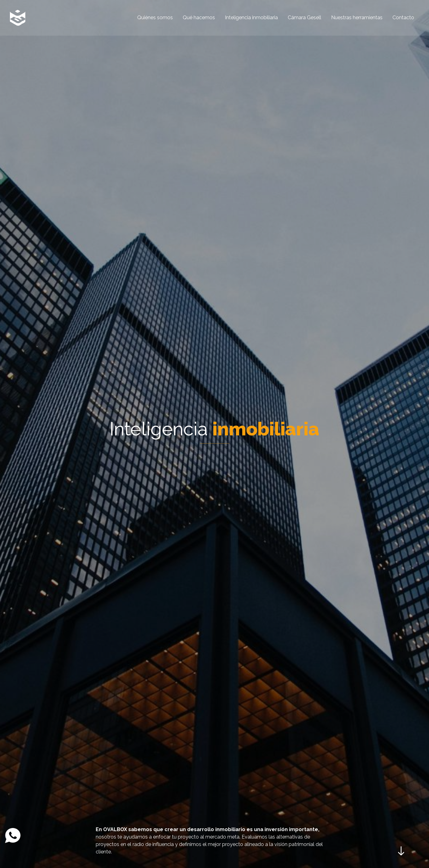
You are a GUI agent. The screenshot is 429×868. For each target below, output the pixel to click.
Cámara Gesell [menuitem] (304, 18)
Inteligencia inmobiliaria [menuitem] (251, 18)
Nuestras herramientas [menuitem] (357, 18)
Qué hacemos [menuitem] (199, 18)
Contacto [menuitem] (403, 18)
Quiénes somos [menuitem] (155, 18)
